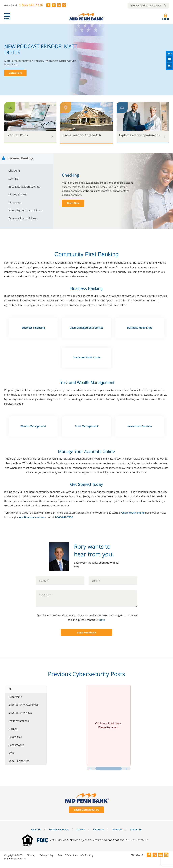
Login (165, 17)
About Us (36, 829)
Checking (14, 170)
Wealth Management (33, 426)
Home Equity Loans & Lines (26, 210)
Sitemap (31, 854)
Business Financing (33, 327)
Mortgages (15, 202)
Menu (7, 19)
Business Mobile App (140, 327)
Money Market (18, 194)
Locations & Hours (59, 829)
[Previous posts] (91, 768)
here (102, 619)
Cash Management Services (86, 327)
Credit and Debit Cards (86, 357)
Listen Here (16, 73)
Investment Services (140, 426)
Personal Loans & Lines (23, 218)
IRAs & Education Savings (24, 186)
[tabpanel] (109, 728)
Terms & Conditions (69, 854)
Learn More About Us (86, 809)
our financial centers (32, 516)
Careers (81, 829)
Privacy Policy (47, 854)
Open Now (73, 202)
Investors (117, 829)
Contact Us (136, 829)
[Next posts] (127, 768)
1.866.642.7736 (31, 5)
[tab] (26, 688)
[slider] (109, 768)
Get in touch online (133, 512)
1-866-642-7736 (64, 516)
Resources (99, 829)
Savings (13, 178)
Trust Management (86, 426)
